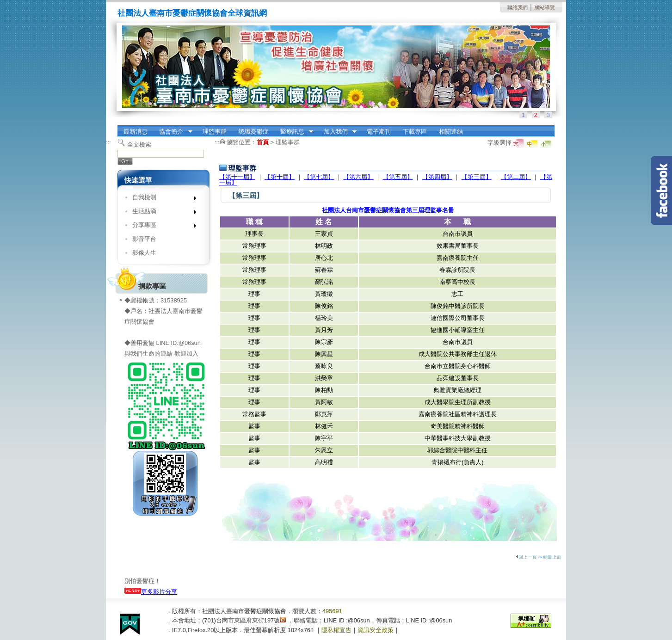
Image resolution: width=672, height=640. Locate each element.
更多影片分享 (151, 592)
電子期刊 (379, 132)
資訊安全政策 (376, 630)
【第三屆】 (477, 177)
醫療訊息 (294, 132)
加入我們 (337, 132)
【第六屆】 (358, 177)
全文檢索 (139, 145)
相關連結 (451, 132)
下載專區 (415, 132)
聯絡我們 (518, 7)
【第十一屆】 (237, 177)
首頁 (263, 142)
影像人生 (144, 253)
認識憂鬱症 (254, 132)
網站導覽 (545, 7)
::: (120, 128)
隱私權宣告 (336, 630)
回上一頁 (526, 557)
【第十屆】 (280, 177)
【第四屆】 (437, 177)
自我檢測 (161, 199)
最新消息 (136, 132)
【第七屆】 (319, 177)
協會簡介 (173, 132)
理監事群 (215, 132)
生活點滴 (161, 213)
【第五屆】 (398, 177)
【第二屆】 (516, 177)
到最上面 (550, 557)
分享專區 (161, 227)
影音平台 (144, 239)
